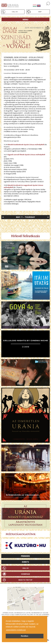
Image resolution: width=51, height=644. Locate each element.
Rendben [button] (25, 636)
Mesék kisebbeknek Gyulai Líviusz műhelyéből (26, 145)
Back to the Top (25, 580)
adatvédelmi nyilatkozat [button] (16, 630)
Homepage (25, 574)
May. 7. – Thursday (25, 217)
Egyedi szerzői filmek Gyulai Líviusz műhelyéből (27, 155)
